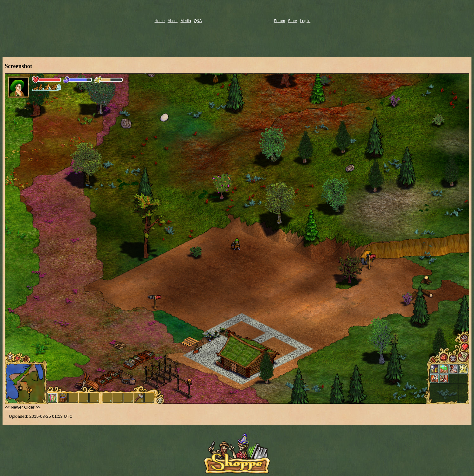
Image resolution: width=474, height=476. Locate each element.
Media (186, 21)
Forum (280, 21)
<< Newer (14, 407)
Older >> (32, 407)
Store (293, 21)
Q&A (198, 21)
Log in (305, 21)
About (172, 21)
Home (160, 21)
